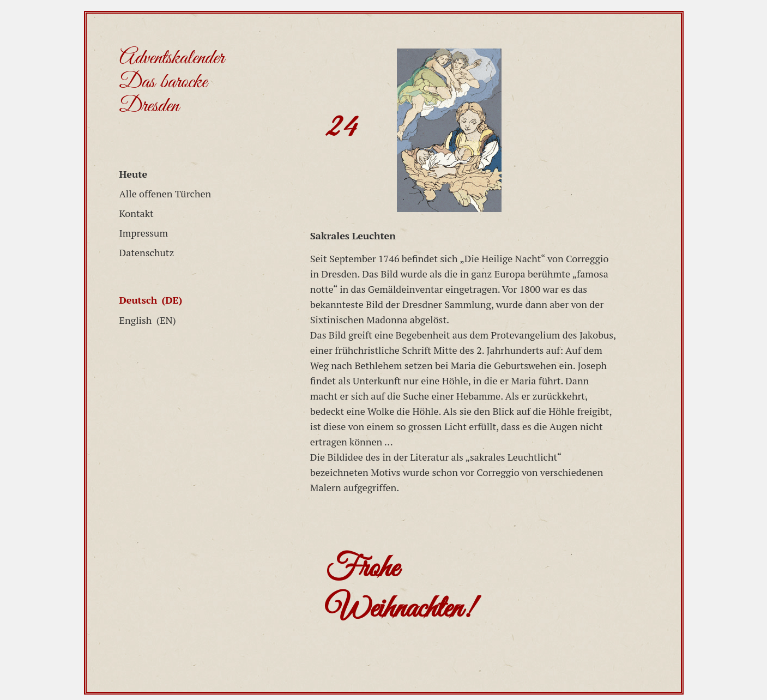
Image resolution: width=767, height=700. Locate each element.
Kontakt (137, 213)
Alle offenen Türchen (165, 194)
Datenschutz (147, 252)
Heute (134, 174)
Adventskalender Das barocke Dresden (172, 82)
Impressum (144, 233)
